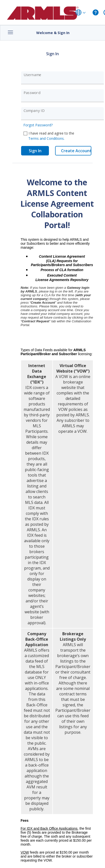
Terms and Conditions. (46, 138)
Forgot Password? (38, 125)
